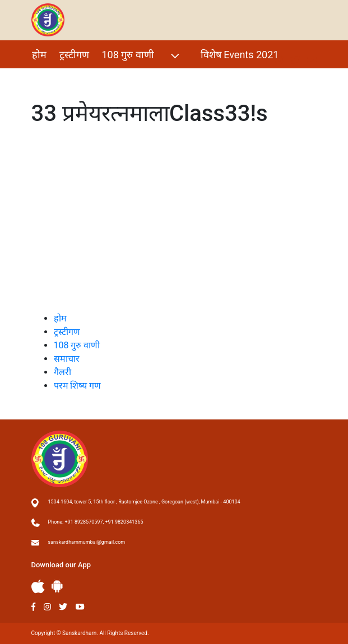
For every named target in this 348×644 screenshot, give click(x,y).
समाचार (67, 359)
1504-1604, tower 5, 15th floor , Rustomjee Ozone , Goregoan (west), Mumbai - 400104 (144, 502)
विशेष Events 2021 (240, 55)
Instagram (47, 607)
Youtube (80, 607)
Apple (38, 587)
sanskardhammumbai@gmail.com (87, 542)
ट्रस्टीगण (74, 55)
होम (39, 55)
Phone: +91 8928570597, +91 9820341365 (96, 522)
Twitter (63, 607)
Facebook (34, 607)
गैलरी (41, 79)
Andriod (57, 586)
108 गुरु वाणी (142, 56)
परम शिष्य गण (90, 79)
